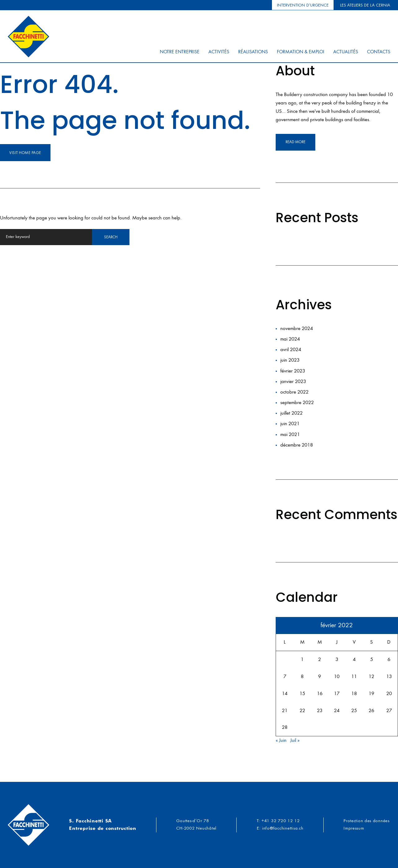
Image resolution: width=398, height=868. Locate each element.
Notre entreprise (180, 54)
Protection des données (366, 821)
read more (295, 142)
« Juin (281, 740)
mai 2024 (290, 339)
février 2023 (293, 371)
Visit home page (25, 153)
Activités (219, 54)
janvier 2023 (293, 382)
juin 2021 (290, 424)
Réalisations (253, 54)
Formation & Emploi (301, 54)
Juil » (295, 740)
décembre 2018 (297, 445)
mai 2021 (290, 435)
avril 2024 (291, 350)
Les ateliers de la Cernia (365, 5)
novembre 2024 (297, 329)
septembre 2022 (297, 403)
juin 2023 (290, 360)
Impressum (353, 828)
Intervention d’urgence (303, 5)
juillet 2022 (291, 413)
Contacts (379, 54)
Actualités (346, 54)
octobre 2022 (294, 392)
